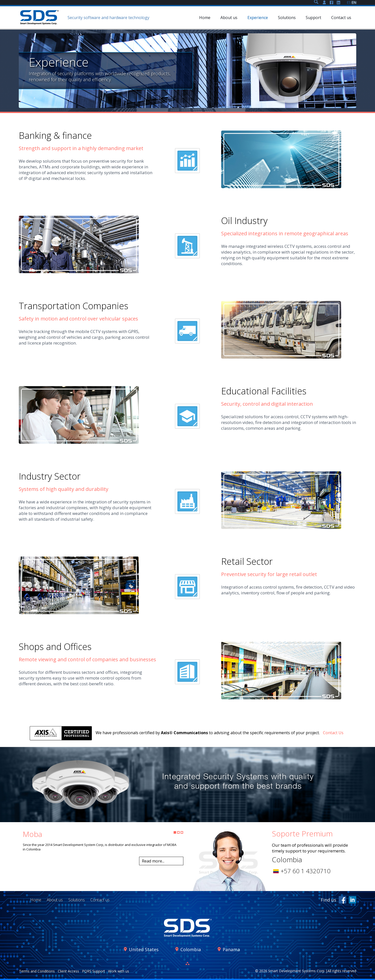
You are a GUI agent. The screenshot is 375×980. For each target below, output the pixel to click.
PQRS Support (94, 971)
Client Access (68, 971)
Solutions (77, 900)
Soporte (324, 3)
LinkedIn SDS (338, 3)
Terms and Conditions (37, 971)
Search (316, 2)
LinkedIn (352, 900)
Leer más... (161, 861)
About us (55, 900)
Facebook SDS (331, 3)
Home (36, 900)
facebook (342, 900)
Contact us (100, 900)
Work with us (119, 971)
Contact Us (333, 733)
